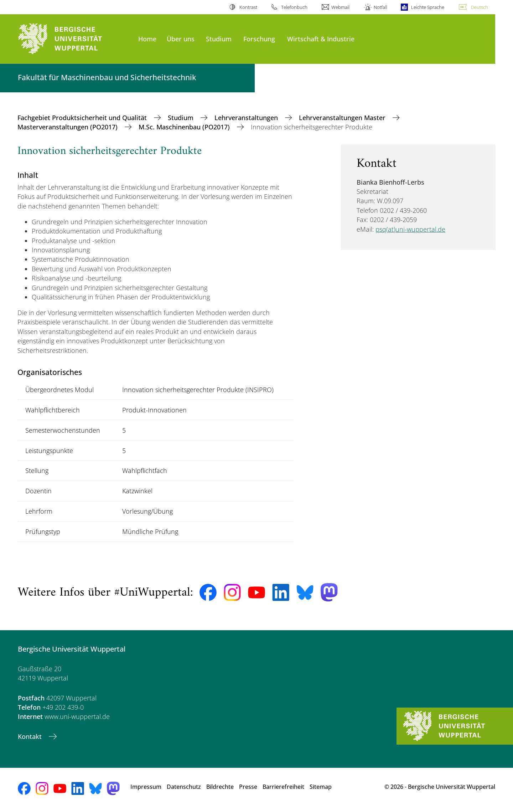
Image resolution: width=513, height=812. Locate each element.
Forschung (259, 39)
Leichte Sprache (428, 7)
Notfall (380, 7)
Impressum (146, 787)
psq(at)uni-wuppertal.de (410, 229)
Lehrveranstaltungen (247, 118)
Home (147, 39)
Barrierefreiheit (283, 787)
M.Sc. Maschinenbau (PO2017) (185, 127)
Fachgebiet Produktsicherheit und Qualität (83, 118)
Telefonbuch (294, 7)
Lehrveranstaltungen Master (343, 118)
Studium (219, 39)
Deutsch (480, 7)
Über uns (181, 39)
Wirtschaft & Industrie (321, 39)
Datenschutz (184, 787)
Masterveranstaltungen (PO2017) (68, 127)
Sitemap (321, 787)
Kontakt (31, 736)
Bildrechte (220, 787)
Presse (248, 787)
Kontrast (248, 7)
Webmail (340, 7)
